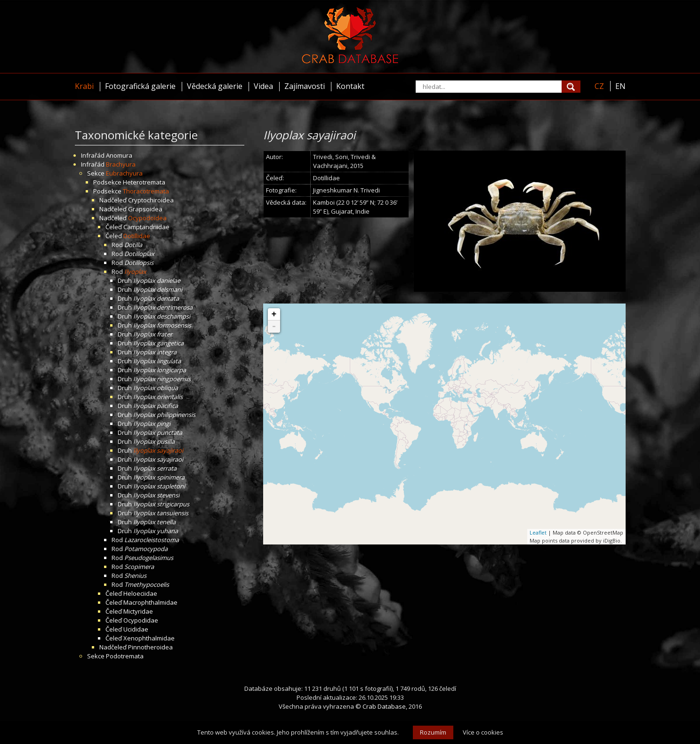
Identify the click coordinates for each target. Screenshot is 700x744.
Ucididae (136, 629)
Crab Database (384, 706)
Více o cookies (483, 732)
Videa (263, 86)
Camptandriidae (146, 227)
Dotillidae (137, 236)
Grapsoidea (145, 209)
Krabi (84, 86)
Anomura (119, 155)
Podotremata (125, 656)
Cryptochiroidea (151, 200)
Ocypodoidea (147, 218)
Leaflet (538, 532)
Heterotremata (144, 182)
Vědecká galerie (215, 86)
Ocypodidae (141, 620)
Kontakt (350, 86)
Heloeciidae (140, 593)
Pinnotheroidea (150, 647)
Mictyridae (138, 611)
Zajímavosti (305, 86)
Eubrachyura (124, 173)
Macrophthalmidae (150, 602)
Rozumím (433, 732)
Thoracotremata (146, 191)
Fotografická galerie (140, 86)
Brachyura (121, 164)
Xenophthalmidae (149, 638)
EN (620, 86)
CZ (599, 86)
